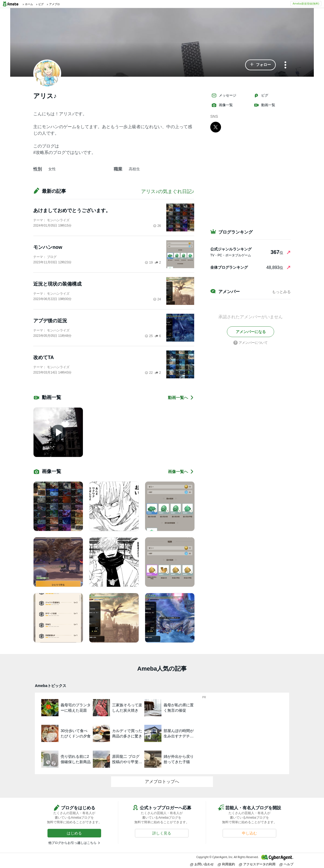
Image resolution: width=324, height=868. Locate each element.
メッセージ (224, 95)
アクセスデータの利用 (257, 864)
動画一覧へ (181, 398)
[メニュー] (285, 65)
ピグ (261, 95)
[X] (216, 127)
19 (149, 263)
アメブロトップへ (162, 782)
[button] (260, 65)
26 (157, 226)
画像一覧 (222, 105)
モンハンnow (48, 247)
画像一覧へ (181, 472)
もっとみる (281, 292)
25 (149, 336)
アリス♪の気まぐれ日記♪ (168, 191)
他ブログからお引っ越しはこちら (72, 843)
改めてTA (44, 357)
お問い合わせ (202, 864)
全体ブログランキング (229, 267)
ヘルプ (286, 864)
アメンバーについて (251, 343)
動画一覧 (264, 105)
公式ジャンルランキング (231, 249)
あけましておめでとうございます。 (72, 210)
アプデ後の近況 (50, 321)
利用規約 (226, 864)
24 (157, 299)
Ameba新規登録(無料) (306, 3)
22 (149, 373)
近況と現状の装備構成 (57, 284)
